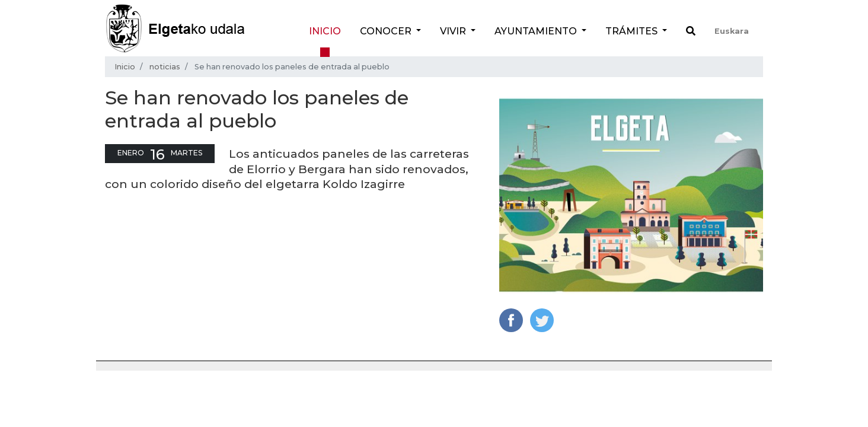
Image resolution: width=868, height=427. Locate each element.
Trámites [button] (633, 31)
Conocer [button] (387, 31)
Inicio (325, 31)
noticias (165, 67)
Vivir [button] (454, 31)
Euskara (732, 31)
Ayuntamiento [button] (537, 31)
